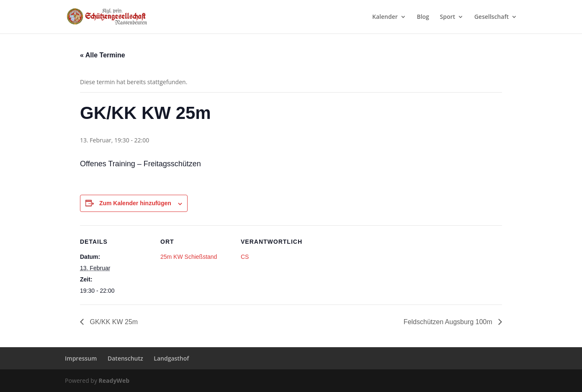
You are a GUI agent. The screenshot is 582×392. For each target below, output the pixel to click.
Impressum (81, 358)
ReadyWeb (114, 380)
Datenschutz (125, 358)
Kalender (385, 17)
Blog (423, 17)
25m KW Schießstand (189, 257)
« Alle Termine (103, 55)
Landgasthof (171, 358)
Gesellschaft (492, 17)
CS (245, 257)
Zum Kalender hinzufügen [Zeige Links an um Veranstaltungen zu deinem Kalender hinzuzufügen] (135, 203)
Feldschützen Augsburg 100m (449, 322)
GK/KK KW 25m (113, 322)
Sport (448, 17)
